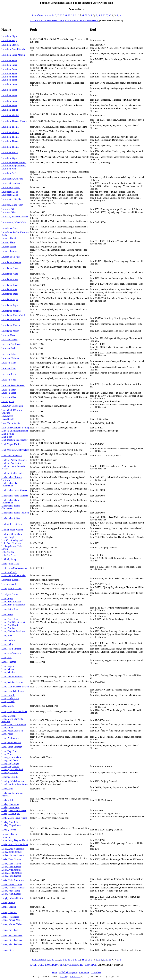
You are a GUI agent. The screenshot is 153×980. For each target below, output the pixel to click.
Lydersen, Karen (9, 834)
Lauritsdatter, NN (10, 192)
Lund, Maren (8, 706)
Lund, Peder (7, 734)
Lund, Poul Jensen (10, 738)
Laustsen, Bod (8, 348)
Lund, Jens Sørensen (11, 653)
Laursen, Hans (8, 242)
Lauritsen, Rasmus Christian (15, 217)
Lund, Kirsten (8, 669)
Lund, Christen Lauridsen (13, 631)
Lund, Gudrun (8, 640)
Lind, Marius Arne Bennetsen (15, 450)
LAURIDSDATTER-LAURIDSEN (82, 21)
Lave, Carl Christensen (12, 406)
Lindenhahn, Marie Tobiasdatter (10, 501)
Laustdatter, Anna (10, 268)
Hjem (55, 972)
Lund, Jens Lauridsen (11, 649)
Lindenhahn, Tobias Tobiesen (15, 513)
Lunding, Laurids (10, 773)
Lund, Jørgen (8, 666)
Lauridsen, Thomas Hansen (14, 121)
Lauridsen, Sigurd (10, 36)
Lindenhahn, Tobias (11, 518)
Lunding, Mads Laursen (13, 781)
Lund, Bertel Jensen (11, 619)
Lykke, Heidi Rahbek (11, 867)
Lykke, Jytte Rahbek (11, 870)
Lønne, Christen (9, 907)
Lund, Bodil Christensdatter (14, 622)
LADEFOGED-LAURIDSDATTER (47, 21)
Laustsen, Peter (9, 390)
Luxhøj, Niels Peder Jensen (14, 818)
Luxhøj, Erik (7, 800)
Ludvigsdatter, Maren (11, 589)
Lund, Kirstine (8, 672)
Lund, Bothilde (8, 628)
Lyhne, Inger (7, 837)
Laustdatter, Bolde (10, 285)
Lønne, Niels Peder (10, 930)
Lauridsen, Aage (9, 173)
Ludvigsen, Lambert (11, 594)
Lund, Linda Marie (10, 698)
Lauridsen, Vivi (9, 169)
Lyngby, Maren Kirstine (13, 898)
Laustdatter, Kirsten (11, 320)
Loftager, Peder (9, 555)
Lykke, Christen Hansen (13, 855)
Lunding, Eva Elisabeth (12, 769)
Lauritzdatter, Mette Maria (14, 222)
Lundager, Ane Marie (11, 757)
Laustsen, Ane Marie (11, 344)
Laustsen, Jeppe (9, 374)
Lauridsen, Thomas (10, 127)
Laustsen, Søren (9, 393)
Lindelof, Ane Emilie (11, 463)
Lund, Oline (7, 728)
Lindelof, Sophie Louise (13, 473)
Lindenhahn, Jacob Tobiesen (15, 496)
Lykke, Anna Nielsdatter (13, 849)
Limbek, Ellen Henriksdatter (15, 431)
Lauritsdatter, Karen (11, 187)
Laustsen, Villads (9, 397)
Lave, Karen (7, 416)
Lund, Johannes (9, 662)
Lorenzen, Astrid (9, 584)
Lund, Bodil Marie (10, 625)
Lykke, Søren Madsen (12, 885)
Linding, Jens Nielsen (12, 524)
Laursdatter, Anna (10, 228)
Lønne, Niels (7, 950)
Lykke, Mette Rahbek (11, 873)
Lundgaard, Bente (10, 760)
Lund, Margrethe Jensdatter (14, 711)
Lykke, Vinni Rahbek (11, 894)
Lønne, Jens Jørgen (10, 917)
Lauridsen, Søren (9, 61)
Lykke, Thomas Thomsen (13, 888)
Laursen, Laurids (9, 251)
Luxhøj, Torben (9, 830)
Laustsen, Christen (10, 358)
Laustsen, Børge (9, 354)
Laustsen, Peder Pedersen (13, 385)
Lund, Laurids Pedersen (12, 691)
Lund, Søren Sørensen (12, 747)
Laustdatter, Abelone (11, 262)
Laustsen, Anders (9, 340)
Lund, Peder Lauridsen (12, 731)
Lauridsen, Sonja (9, 40)
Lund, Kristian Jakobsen (13, 682)
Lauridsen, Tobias (10, 153)
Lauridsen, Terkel (10, 110)
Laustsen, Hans (9, 363)
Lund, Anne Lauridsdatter (13, 605)
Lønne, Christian (9, 912)
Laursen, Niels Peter (11, 257)
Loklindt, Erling (9, 559)
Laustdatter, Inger (10, 294)
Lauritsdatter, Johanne (12, 183)
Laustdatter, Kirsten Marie (14, 315)
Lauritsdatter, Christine (12, 179)
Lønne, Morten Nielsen (12, 924)
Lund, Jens (6, 657)
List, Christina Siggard (12, 540)
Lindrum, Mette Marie (12, 534)
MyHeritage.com (75, 977)
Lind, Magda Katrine (11, 444)
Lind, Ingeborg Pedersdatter (14, 440)
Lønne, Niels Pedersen (12, 936)
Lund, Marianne (9, 716)
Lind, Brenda (8, 434)
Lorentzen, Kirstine (10, 580)
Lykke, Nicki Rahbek (11, 876)
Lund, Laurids (8, 695)
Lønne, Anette (8, 902)
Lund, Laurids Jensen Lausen (15, 687)
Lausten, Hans (8, 335)
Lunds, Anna (7, 789)
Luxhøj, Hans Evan (10, 807)
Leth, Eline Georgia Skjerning (15, 428)
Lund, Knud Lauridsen (12, 677)
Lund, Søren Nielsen (11, 742)
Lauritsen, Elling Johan (12, 205)
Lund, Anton (7, 615)
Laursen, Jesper (9, 247)
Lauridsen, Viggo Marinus (14, 166)
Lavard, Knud (8, 401)
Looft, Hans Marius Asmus (14, 568)
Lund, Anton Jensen (11, 609)
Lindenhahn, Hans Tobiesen (14, 490)
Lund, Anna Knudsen (11, 602)
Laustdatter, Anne (10, 274)
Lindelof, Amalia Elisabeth (14, 460)
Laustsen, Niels (9, 380)
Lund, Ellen (7, 636)
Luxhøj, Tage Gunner (11, 825)
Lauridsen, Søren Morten (13, 55)
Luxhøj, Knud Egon (11, 814)
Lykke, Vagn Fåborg (11, 891)
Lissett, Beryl (8, 537)
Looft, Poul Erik (9, 572)
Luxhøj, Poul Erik (10, 822)
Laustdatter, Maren (10, 331)
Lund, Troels (7, 754)
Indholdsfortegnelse (68, 972)
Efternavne (84, 972)
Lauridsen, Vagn (9, 158)
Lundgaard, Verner (10, 766)
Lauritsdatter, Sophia (11, 199)
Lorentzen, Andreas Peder (14, 575)
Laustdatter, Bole (9, 289)
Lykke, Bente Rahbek (11, 852)
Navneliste (96, 972)
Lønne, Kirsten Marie (11, 920)
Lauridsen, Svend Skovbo (13, 49)
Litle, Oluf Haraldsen (11, 543)
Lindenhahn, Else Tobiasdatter (10, 484)
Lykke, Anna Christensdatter (15, 844)
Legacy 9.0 (64, 977)
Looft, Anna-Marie (10, 564)
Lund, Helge (7, 644)
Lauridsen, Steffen (10, 45)
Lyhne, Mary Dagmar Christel (15, 840)
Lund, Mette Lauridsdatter (14, 725)
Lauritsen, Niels (9, 209)
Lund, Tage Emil (9, 751)
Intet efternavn (39, 15)
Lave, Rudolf (8, 419)
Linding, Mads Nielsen (12, 530)
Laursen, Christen (10, 238)
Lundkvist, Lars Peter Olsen (15, 784)
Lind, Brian (7, 437)
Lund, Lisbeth (8, 701)
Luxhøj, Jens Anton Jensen (14, 810)
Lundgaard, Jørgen (10, 763)
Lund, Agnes (7, 599)
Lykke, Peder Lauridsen (12, 880)
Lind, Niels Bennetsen (12, 456)
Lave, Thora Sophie (11, 423)
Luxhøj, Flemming (10, 804)
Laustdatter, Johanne (11, 311)
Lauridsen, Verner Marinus (14, 163)
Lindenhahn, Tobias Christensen (11, 507)
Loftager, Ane (8, 552)
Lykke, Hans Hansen (11, 859)
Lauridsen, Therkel (10, 115)
